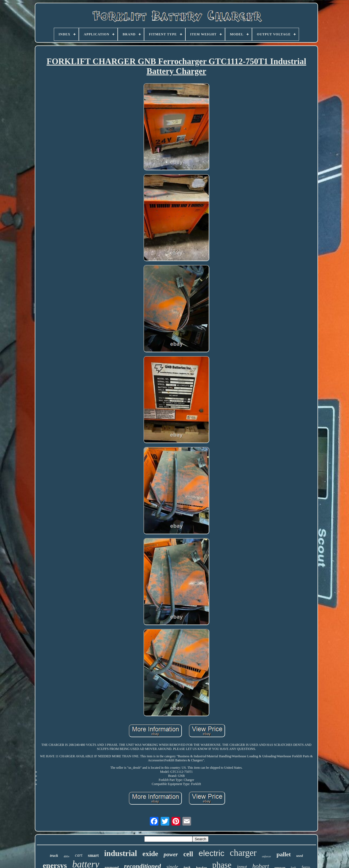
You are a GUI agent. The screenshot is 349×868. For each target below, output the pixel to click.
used (300, 856)
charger (243, 853)
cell (188, 854)
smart (93, 855)
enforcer (267, 856)
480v (67, 856)
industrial (121, 853)
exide (150, 854)
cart (79, 855)
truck (54, 856)
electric (211, 853)
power (171, 854)
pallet (284, 854)
